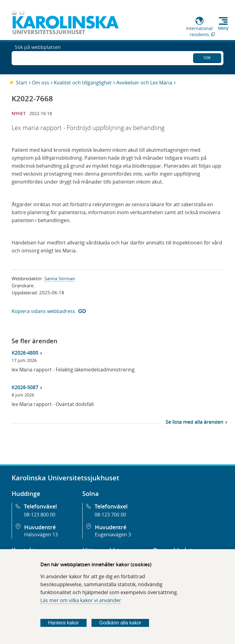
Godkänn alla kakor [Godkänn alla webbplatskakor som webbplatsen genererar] (120, 623)
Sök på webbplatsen (38, 58)
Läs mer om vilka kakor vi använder (81, 600)
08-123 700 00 (110, 515)
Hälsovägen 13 (41, 534)
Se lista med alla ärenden (194, 422)
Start (22, 83)
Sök (207, 56)
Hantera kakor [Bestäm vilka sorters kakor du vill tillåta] (63, 623)
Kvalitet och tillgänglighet (83, 83)
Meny (223, 28)
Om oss (41, 83)
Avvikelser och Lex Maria (144, 83)
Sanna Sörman (60, 278)
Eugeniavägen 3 (113, 534)
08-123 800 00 (40, 515)
